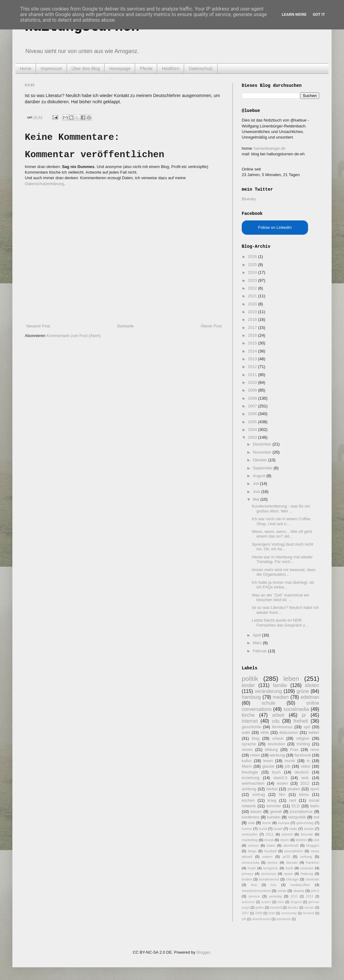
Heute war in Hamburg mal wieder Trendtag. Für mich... (282, 559)
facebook (303, 755)
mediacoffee (300, 885)
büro (281, 902)
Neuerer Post (38, 326)
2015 (253, 343)
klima (304, 794)
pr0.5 (315, 891)
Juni (257, 492)
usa (251, 823)
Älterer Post (211, 326)
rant (293, 800)
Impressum (51, 69)
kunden (274, 817)
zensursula (251, 862)
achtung (249, 789)
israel (278, 829)
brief (272, 913)
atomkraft (291, 845)
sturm (285, 840)
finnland (308, 913)
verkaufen (250, 834)
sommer (274, 806)
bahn (315, 806)
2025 (253, 265)
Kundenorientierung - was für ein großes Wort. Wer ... (281, 509)
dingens (296, 902)
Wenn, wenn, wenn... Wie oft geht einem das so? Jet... (282, 534)
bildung (271, 749)
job (287, 766)
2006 (253, 414)
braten (247, 879)
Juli (256, 483)
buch (276, 772)
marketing (250, 840)
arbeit (278, 715)
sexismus (269, 874)
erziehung (251, 778)
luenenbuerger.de (270, 148)
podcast (307, 868)
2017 (253, 328)
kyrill (289, 868)
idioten (312, 685)
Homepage (120, 69)
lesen (268, 761)
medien (281, 697)
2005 (253, 422)
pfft (244, 919)
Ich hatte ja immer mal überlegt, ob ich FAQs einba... (283, 585)
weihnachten (253, 783)
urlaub (278, 738)
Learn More (294, 14)
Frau (294, 749)
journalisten (294, 851)
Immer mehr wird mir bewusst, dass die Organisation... (283, 572)
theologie (250, 772)
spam (288, 874)
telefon (301, 840)
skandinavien (261, 919)
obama (299, 891)
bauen (256, 811)
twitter (314, 732)
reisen (247, 749)
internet (250, 721)
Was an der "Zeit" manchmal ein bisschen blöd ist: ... (280, 598)
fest (254, 885)
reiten (255, 755)
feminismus (282, 727)
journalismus (301, 811)
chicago (292, 879)
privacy (247, 874)
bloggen (313, 845)
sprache (249, 744)
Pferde (146, 69)
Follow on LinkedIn (275, 227)
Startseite (125, 326)
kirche (248, 715)
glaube (268, 766)
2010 (253, 382)
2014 (253, 351)
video (305, 766)
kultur (247, 761)
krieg (272, 800)
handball (276, 908)
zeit (316, 840)
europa (284, 823)
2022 (253, 288)
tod (316, 817)
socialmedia (296, 709)
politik (250, 678)
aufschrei (248, 902)
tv (308, 761)
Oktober (261, 460)
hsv (274, 885)
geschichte (251, 727)
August (260, 476)
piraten (294, 789)
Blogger (203, 952)
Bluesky (249, 199)
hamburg (251, 697)
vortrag (258, 794)
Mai (257, 499)
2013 (253, 359)
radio (293, 829)
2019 (253, 312)
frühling (303, 744)
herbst (272, 789)
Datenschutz (201, 69)
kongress (271, 868)
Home (26, 69)
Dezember (263, 444)
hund (263, 829)
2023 (253, 280)
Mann (247, 766)
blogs (252, 851)
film (282, 794)
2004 (253, 430)
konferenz (251, 817)
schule (269, 703)
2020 (253, 304)
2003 (253, 437)
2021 (253, 296)
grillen (260, 908)
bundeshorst (269, 879)
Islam (271, 845)
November (263, 452)
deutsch (302, 772)
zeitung (306, 856)
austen (266, 902)
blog (256, 738)
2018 (253, 319)
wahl (246, 732)
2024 (253, 272)
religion (303, 738)
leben (291, 678)
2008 (253, 398)
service (254, 896)
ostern (267, 856)
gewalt (276, 811)
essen (282, 783)
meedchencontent (256, 891)
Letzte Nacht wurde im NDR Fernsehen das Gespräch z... (280, 623)
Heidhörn (171, 69)
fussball (271, 851)
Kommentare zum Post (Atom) (74, 336)
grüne (303, 691)
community (289, 913)
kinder (248, 685)
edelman (310, 697)
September (263, 468)
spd (307, 727)
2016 (253, 335)
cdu (276, 721)
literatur (293, 908)
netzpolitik (297, 817)
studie (309, 829)
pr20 (286, 856)
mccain (309, 908)
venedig (275, 896)
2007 (253, 406)
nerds (282, 891)
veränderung (268, 691)
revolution (276, 744)
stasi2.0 (280, 778)
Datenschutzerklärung (44, 184)
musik (290, 761)
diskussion (289, 732)
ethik (265, 732)
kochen (248, 800)
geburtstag (305, 823)
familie (280, 685)
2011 (253, 375)
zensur (253, 845)
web (305, 778)
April (258, 635)
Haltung (307, 874)
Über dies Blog (86, 69)
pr (304, 715)
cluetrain (312, 879)
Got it (319, 14)
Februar (260, 651)
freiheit (301, 721)
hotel (251, 868)
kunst (267, 823)
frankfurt (313, 862)
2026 (253, 257)
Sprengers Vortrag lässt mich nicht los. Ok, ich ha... (282, 547)
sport (315, 789)
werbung (277, 755)
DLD (296, 806)
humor (247, 829)
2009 (253, 390)
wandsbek (284, 919)
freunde (307, 834)
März (258, 643)
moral (269, 840)
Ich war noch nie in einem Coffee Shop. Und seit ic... (281, 521)
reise (315, 749)
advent (287, 834)
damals (292, 862)
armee (273, 862)
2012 (253, 367)
